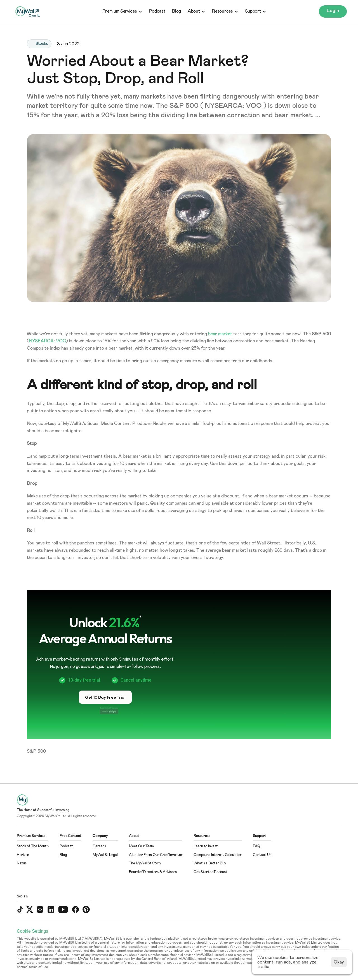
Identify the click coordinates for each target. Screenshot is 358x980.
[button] (105, 697)
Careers (99, 846)
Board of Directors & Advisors (153, 872)
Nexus (22, 863)
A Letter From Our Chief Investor (156, 855)
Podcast (157, 11)
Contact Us (262, 855)
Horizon (23, 855)
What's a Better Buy (210, 863)
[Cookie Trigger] (32, 931)
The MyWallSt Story (145, 863)
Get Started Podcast (210, 872)
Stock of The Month (33, 846)
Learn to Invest (206, 846)
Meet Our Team (142, 846)
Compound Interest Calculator (218, 855)
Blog (176, 11)
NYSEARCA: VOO (47, 341)
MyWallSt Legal (105, 855)
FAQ (257, 846)
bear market (220, 334)
